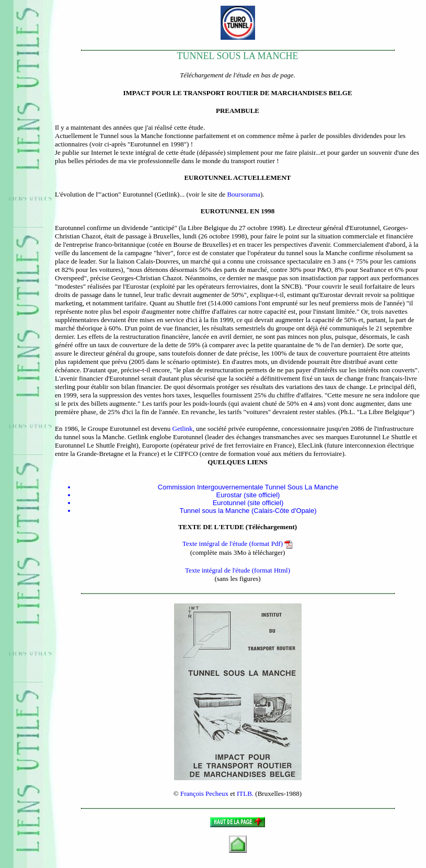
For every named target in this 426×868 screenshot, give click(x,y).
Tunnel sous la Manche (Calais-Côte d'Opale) (248, 511)
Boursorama (244, 194)
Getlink (183, 429)
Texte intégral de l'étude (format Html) (238, 570)
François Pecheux (204, 793)
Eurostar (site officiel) (248, 495)
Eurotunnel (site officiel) (248, 503)
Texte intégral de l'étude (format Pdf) (238, 544)
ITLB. (245, 793)
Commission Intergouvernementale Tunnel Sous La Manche (248, 487)
